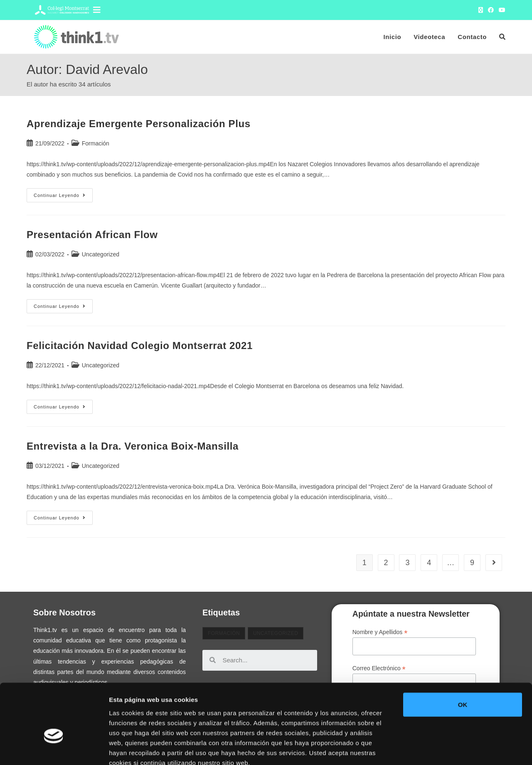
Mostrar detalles (447, 749)
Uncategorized (101, 254)
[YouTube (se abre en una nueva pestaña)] (501, 10)
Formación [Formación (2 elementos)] (224, 633)
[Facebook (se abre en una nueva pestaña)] (491, 10)
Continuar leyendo (63, 193)
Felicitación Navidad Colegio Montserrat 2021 (140, 346)
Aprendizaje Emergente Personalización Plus (139, 124)
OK (463, 657)
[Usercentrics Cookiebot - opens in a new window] (54, 749)
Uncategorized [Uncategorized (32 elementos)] (276, 633)
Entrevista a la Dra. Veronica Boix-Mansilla (133, 446)
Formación (96, 143)
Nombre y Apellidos (380, 632)
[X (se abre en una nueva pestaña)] (481, 10)
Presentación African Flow (92, 235)
